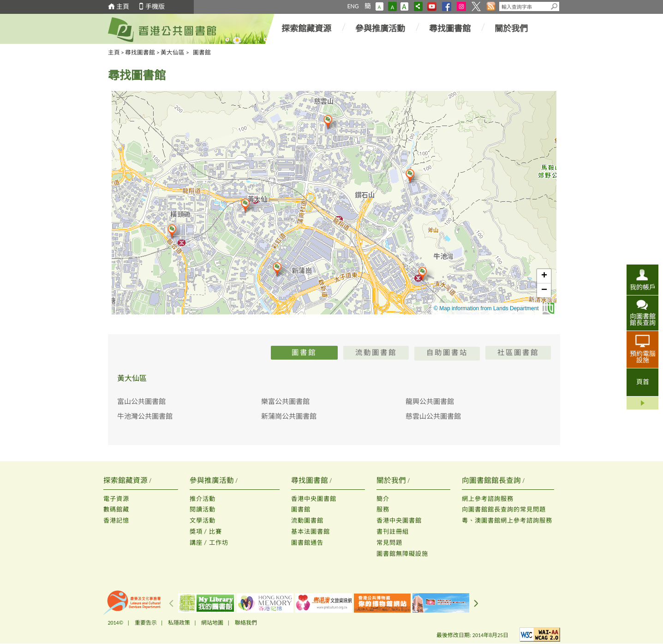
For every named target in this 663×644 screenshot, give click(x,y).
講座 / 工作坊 (209, 543)
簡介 (383, 499)
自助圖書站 (447, 353)
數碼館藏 (116, 509)
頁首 (643, 382)
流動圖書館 (307, 521)
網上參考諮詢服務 (488, 499)
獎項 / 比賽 (206, 532)
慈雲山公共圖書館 (433, 416)
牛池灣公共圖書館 (145, 416)
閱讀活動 (203, 509)
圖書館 (301, 509)
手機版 (155, 7)
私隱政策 (179, 623)
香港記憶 (116, 521)
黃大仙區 (173, 52)
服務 (383, 509)
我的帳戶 (643, 287)
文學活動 (203, 521)
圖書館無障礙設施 (402, 554)
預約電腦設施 (643, 357)
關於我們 (511, 29)
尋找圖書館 (450, 29)
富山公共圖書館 (141, 402)
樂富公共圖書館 (285, 402)
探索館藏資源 (306, 29)
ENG (353, 6)
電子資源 (116, 499)
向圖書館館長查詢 (643, 319)
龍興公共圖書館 (430, 402)
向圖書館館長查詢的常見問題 (504, 509)
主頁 (123, 7)
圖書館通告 (307, 543)
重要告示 (146, 623)
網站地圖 (212, 623)
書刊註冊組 (393, 532)
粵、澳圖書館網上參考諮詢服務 (507, 521)
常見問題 (389, 543)
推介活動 (203, 499)
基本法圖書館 (311, 532)
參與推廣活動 (380, 29)
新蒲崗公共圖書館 (289, 416)
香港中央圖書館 (314, 499)
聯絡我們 (246, 623)
